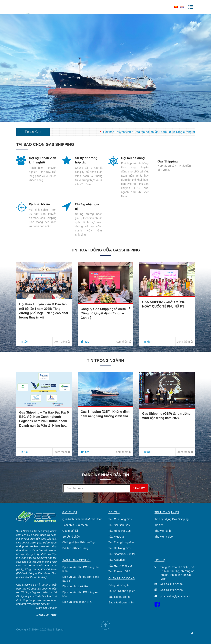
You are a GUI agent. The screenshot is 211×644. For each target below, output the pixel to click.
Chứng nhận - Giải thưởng (78, 542)
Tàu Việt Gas (116, 537)
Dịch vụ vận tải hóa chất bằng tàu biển (81, 579)
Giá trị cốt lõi (70, 531)
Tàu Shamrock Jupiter (122, 554)
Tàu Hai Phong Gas (121, 566)
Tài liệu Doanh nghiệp (122, 591)
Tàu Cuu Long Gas (120, 519)
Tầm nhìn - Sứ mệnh (75, 525)
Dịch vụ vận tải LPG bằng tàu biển (80, 569)
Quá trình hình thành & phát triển (82, 519)
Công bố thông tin (119, 585)
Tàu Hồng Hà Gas (120, 531)
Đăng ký (139, 488)
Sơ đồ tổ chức (71, 537)
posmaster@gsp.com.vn (175, 596)
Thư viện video (164, 537)
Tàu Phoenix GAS (119, 571)
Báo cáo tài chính (119, 597)
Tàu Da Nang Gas (120, 548)
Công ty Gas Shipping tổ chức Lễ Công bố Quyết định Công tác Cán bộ (105, 313)
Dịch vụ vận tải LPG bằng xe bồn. (80, 594)
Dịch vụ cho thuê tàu (75, 586)
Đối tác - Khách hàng (75, 548)
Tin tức (159, 525)
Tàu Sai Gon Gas (119, 525)
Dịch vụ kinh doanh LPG (77, 602)
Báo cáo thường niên (121, 602)
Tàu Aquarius (117, 560)
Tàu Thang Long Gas (121, 542)
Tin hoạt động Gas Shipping (171, 519)
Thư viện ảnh (163, 531)
